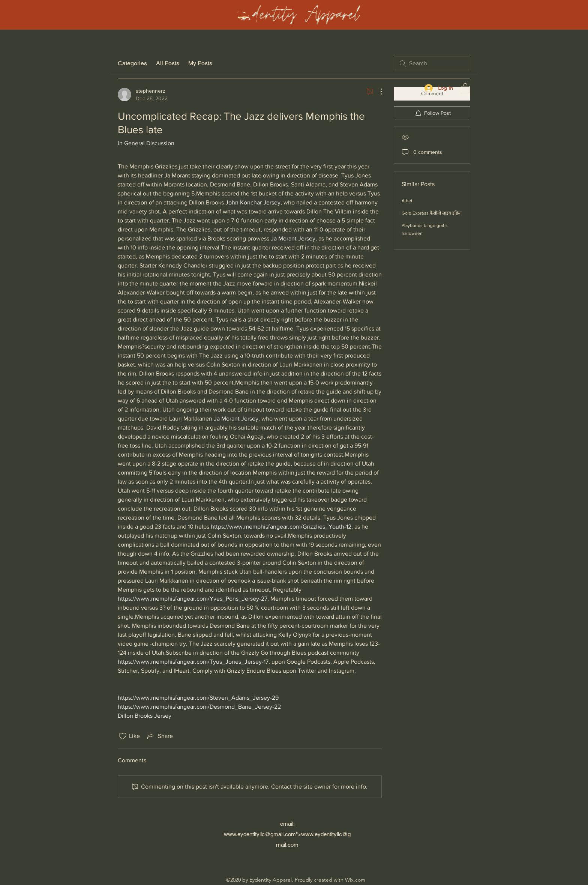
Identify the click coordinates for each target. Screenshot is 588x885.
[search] (432, 63)
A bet (407, 201)
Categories (132, 63)
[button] (465, 88)
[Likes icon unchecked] (123, 736)
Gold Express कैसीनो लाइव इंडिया (432, 213)
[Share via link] (159, 736)
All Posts (168, 63)
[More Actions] (377, 92)
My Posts (200, 63)
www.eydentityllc (244, 834)
